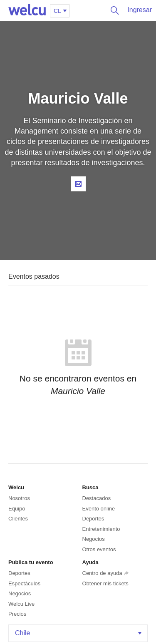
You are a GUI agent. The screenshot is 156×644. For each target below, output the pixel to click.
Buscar (113, 10)
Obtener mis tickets (105, 583)
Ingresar (140, 10)
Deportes (93, 519)
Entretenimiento (101, 529)
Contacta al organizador (78, 184)
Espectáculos (24, 583)
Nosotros (19, 498)
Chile (79, 633)
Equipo (17, 509)
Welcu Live (21, 604)
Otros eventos (99, 549)
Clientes (18, 519)
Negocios (94, 539)
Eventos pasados (34, 276)
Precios (17, 614)
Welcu (27, 10)
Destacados (97, 498)
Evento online (99, 509)
